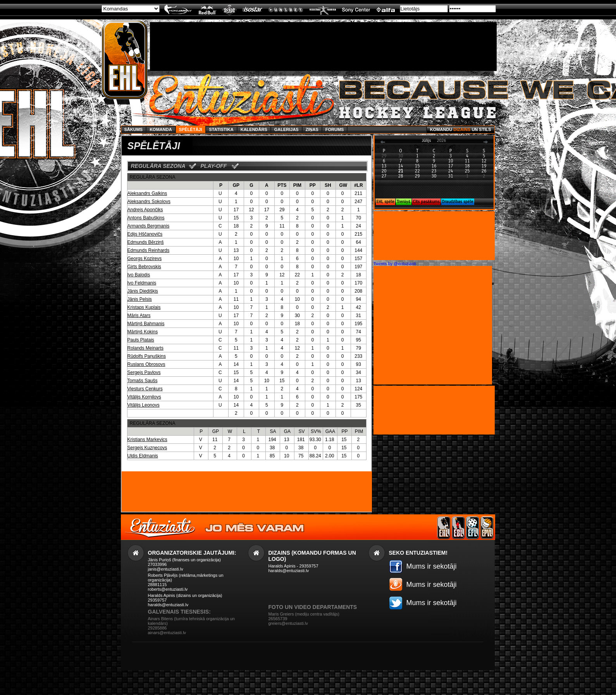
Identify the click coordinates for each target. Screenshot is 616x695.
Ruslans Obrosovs (146, 364)
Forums (335, 129)
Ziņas (312, 129)
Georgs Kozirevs (145, 259)
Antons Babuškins (146, 218)
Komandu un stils (461, 129)
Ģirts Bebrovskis (144, 267)
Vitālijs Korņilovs (144, 397)
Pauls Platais (141, 340)
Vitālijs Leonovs (144, 405)
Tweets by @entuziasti (395, 264)
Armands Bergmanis (149, 226)
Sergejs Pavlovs (144, 373)
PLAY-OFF (214, 166)
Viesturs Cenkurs (145, 389)
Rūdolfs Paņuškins (147, 356)
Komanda (161, 129)
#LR (359, 185)
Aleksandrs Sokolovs (149, 202)
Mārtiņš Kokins (143, 332)
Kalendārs (254, 129)
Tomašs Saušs (143, 381)
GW (343, 185)
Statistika (221, 129)
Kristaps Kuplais (144, 307)
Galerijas (286, 129)
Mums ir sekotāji (432, 566)
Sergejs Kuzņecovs (147, 448)
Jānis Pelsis (140, 299)
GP (236, 185)
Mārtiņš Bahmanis (146, 324)
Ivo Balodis (139, 275)
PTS (282, 185)
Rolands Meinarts (145, 348)
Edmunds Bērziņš (146, 242)
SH (328, 185)
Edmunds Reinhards (149, 250)
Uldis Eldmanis (143, 456)
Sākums (134, 129)
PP (313, 185)
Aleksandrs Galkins (147, 193)
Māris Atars (139, 316)
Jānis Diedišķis (143, 291)
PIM (297, 185)
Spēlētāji (191, 129)
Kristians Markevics (147, 440)
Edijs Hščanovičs (145, 234)
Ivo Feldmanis (142, 283)
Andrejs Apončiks (145, 210)
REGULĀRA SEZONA (158, 166)
